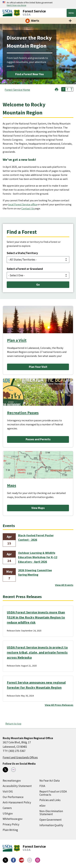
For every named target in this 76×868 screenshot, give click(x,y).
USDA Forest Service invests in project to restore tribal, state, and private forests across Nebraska (37, 652)
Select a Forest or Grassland (25, 269)
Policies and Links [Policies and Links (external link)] (50, 800)
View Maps (38, 508)
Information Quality (51, 825)
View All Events (64, 585)
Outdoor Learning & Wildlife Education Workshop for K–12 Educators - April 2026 (38, 557)
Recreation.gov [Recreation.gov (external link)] (12, 781)
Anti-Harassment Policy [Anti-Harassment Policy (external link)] (17, 802)
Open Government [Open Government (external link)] (50, 820)
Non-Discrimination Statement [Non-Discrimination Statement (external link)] (51, 813)
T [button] (63, 89)
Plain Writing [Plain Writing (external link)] (10, 830)
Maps (12, 485)
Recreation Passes (23, 413)
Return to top (13, 724)
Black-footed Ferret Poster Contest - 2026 (36, 538)
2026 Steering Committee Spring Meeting (35, 573)
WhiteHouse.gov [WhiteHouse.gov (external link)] (13, 819)
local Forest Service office (23, 204)
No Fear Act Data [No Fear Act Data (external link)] (49, 781)
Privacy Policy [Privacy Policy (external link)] (11, 824)
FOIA (42, 786)
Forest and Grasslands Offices (20, 757)
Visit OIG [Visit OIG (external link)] (8, 791)
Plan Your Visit (38, 367)
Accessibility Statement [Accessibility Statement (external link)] (17, 786)
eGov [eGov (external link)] (42, 806)
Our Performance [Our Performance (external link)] (13, 797)
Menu (71, 13)
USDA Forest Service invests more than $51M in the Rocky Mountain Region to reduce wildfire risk (36, 617)
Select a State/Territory (22, 253)
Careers (7, 808)
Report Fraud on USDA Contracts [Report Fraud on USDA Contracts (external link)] (53, 793)
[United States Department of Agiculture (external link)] (8, 13)
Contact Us (28, 208)
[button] (57, 89)
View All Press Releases (59, 705)
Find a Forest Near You (30, 74)
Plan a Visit (17, 340)
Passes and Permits (38, 439)
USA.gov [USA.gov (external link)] (8, 813)
